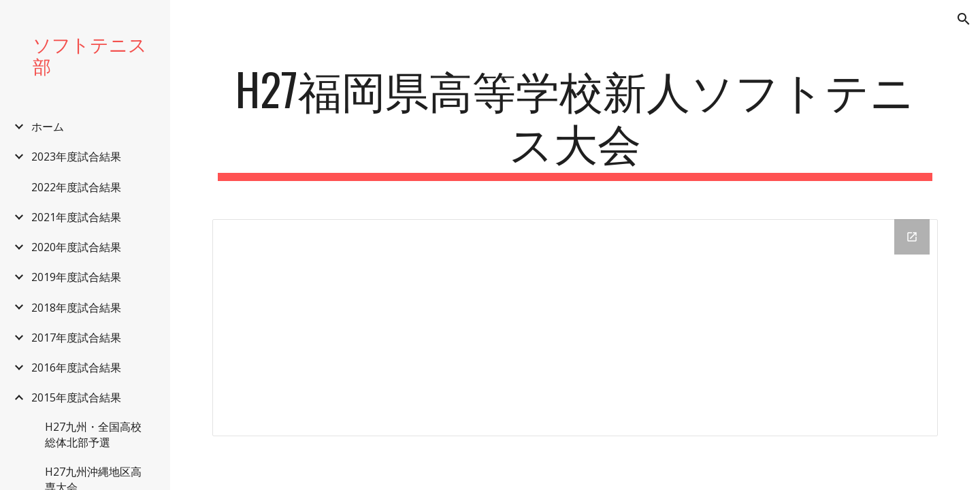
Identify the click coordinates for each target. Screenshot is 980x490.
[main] (575, 122)
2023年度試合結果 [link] (76, 157)
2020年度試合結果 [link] (76, 247)
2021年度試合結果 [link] (76, 217)
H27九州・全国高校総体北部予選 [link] (93, 435)
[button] (964, 19)
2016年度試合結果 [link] (76, 367)
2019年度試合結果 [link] (76, 277)
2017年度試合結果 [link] (76, 338)
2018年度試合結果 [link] (76, 308)
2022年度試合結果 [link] (76, 187)
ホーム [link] (48, 127)
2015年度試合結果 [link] (76, 397)
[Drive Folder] (575, 328)
